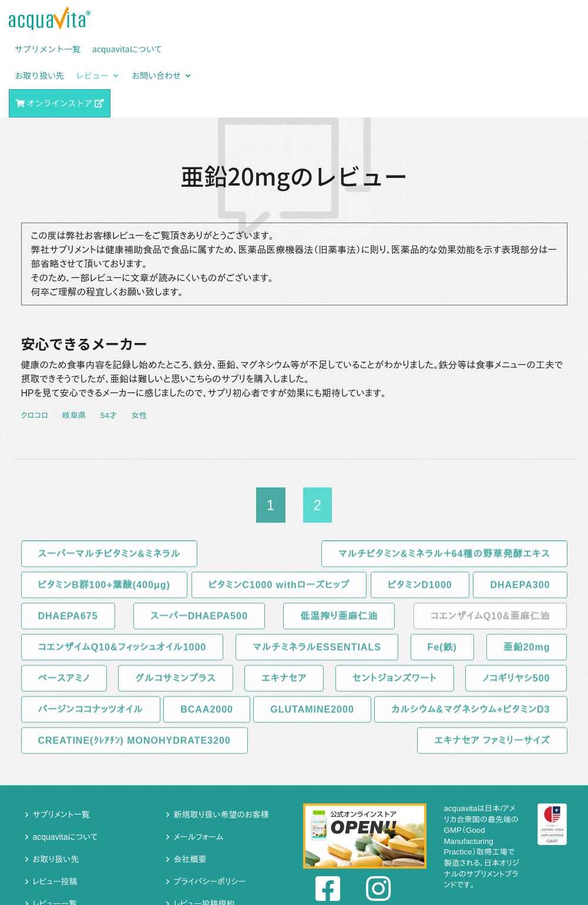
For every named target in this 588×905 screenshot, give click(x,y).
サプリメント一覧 (61, 738)
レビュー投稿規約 (204, 827)
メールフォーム (199, 761)
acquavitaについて (65, 761)
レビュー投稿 (55, 805)
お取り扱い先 (56, 783)
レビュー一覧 (55, 827)
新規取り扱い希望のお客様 (221, 738)
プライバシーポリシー (210, 805)
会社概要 (190, 783)
